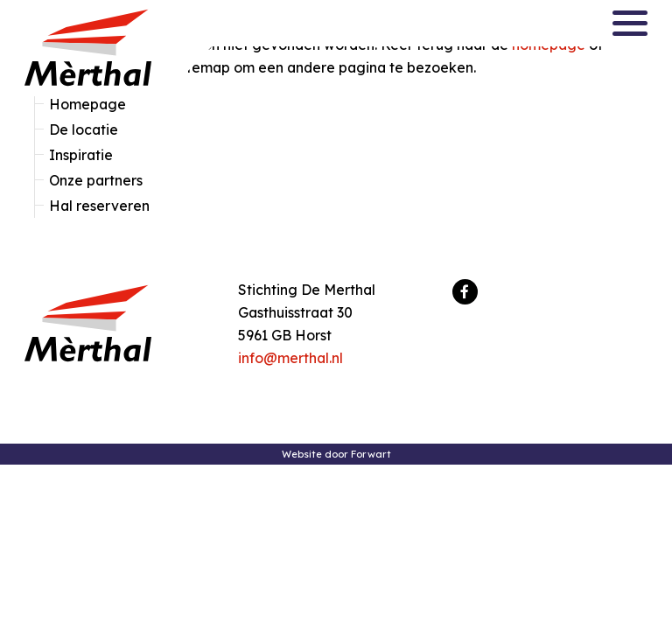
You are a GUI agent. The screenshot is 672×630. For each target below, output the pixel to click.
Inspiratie (81, 155)
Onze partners (96, 180)
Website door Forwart (336, 454)
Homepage (87, 104)
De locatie (84, 129)
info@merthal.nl (290, 358)
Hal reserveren (99, 206)
